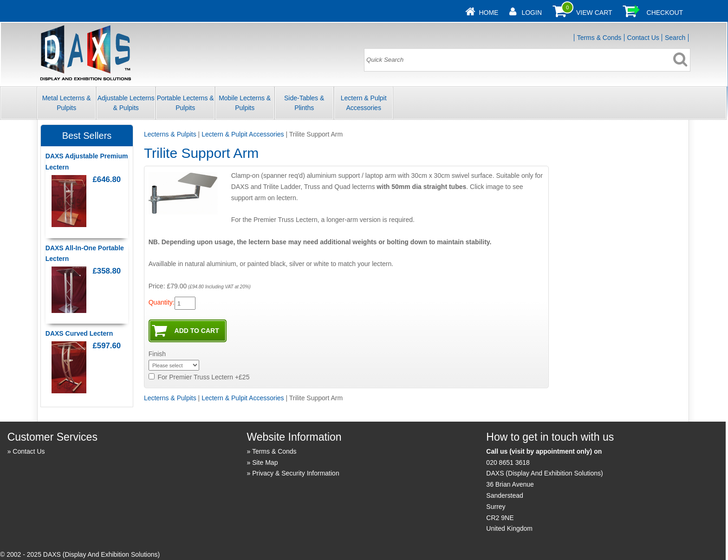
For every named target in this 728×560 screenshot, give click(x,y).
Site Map (265, 462)
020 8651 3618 (508, 462)
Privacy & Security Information (296, 473)
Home (488, 13)
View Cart (594, 13)
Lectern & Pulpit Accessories (364, 103)
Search (675, 38)
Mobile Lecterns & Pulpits (245, 103)
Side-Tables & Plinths (304, 103)
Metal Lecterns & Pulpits (67, 103)
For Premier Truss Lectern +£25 (203, 377)
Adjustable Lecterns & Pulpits (126, 103)
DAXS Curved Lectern (79, 333)
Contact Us (643, 38)
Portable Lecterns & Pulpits (185, 103)
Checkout (665, 13)
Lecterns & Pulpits (170, 134)
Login (532, 13)
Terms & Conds (599, 38)
